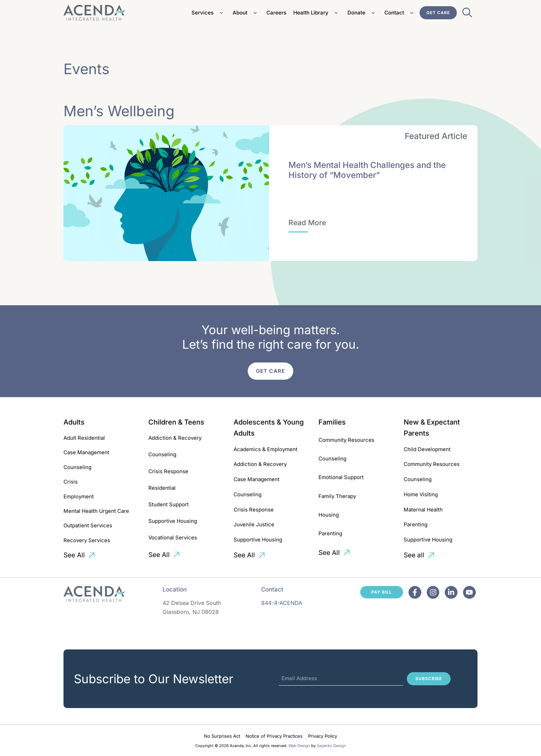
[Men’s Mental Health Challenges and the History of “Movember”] (307, 223)
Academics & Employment (265, 449)
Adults (74, 422)
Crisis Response (168, 471)
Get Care (438, 13)
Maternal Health (423, 510)
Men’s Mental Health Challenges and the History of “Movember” (367, 170)
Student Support (169, 504)
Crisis (71, 482)
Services (209, 13)
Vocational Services (173, 538)
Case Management (86, 452)
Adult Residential (84, 438)
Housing (329, 515)
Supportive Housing (173, 521)
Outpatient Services (88, 525)
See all (414, 555)
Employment (79, 496)
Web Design (299, 746)
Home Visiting (421, 494)
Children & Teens (176, 422)
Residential (162, 488)
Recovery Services (87, 540)
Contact (400, 13)
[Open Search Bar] (467, 14)
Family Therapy (337, 496)
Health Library (317, 13)
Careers (276, 13)
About (246, 13)
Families (332, 422)
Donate (362, 13)
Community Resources (346, 440)
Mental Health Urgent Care (96, 511)
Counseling (77, 467)
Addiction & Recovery (175, 438)
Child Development (427, 449)
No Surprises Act (222, 736)
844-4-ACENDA (282, 603)
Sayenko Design (331, 746)
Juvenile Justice (254, 524)
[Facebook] (415, 592)
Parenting (330, 533)
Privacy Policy (323, 736)
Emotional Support (341, 477)
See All (74, 555)
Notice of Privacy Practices (274, 736)
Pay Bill (382, 592)
